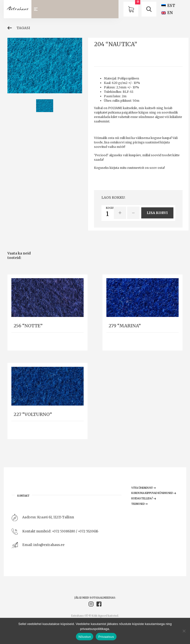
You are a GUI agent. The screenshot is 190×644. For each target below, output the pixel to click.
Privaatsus (106, 637)
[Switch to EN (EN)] (167, 13)
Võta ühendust (144, 488)
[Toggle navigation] (38, 9)
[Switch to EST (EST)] (168, 6)
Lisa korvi (157, 213)
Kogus (111, 208)
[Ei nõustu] (184, 631)
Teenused (140, 504)
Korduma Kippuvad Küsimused (154, 493)
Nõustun (85, 637)
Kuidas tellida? (144, 498)
